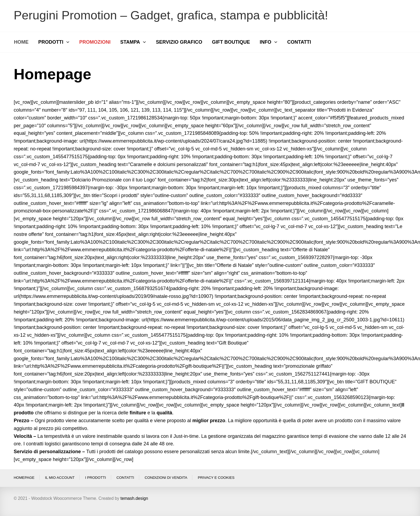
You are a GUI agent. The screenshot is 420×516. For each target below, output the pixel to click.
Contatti (125, 478)
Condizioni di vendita (166, 478)
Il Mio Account (60, 478)
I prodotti (95, 478)
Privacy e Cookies (216, 478)
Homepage (24, 478)
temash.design (134, 498)
